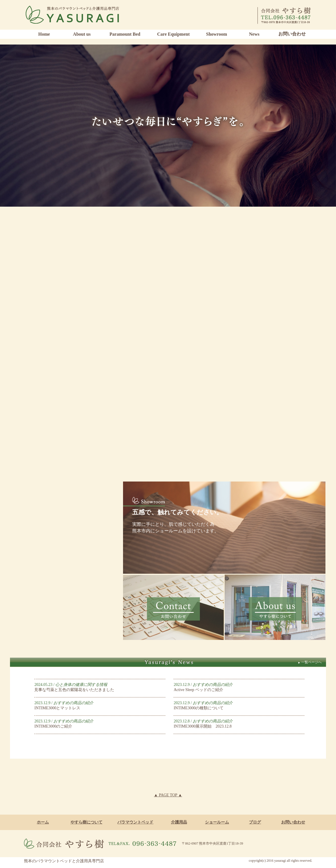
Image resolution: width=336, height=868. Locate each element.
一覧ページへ (310, 662)
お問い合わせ (292, 34)
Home (44, 34)
